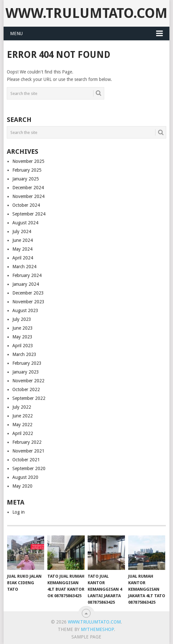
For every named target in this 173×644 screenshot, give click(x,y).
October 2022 (26, 389)
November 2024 (28, 196)
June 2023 (23, 328)
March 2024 (24, 267)
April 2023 (23, 346)
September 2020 (29, 468)
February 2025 (27, 170)
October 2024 (26, 205)
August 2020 (25, 477)
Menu (16, 33)
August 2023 (25, 310)
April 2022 (23, 433)
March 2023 (24, 354)
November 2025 (28, 161)
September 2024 (29, 214)
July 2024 (22, 231)
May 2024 (22, 249)
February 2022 (27, 442)
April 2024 (23, 258)
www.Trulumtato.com (86, 13)
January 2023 (26, 372)
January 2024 (26, 284)
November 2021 (28, 451)
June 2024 (23, 240)
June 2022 (23, 416)
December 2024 (28, 188)
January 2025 (26, 179)
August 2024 (25, 223)
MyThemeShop (97, 629)
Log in (19, 512)
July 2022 (22, 407)
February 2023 (27, 363)
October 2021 (26, 460)
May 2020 (22, 486)
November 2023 (28, 302)
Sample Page (86, 637)
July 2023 (22, 319)
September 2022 (29, 398)
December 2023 (28, 293)
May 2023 (22, 337)
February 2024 (27, 275)
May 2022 (22, 425)
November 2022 (28, 381)
